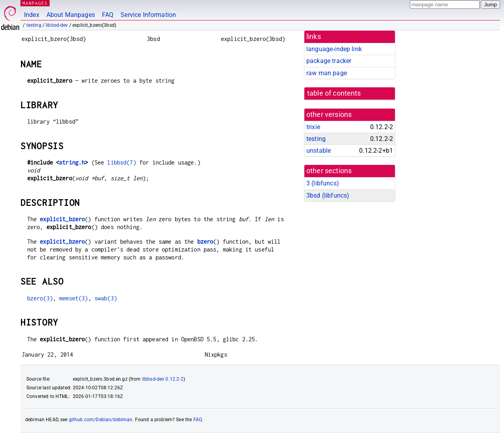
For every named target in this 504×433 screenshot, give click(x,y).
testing (34, 25)
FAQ (108, 15)
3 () (323, 183)
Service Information (148, 15)
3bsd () (328, 195)
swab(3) (106, 298)
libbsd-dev (57, 25)
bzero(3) (40, 298)
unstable (319, 151)
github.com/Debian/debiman (101, 420)
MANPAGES (35, 3)
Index (32, 15)
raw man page (327, 73)
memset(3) (73, 298)
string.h (72, 162)
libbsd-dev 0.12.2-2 (163, 379)
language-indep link (334, 49)
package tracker (329, 61)
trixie (313, 127)
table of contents (334, 93)
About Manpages (71, 15)
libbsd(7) (121, 162)
